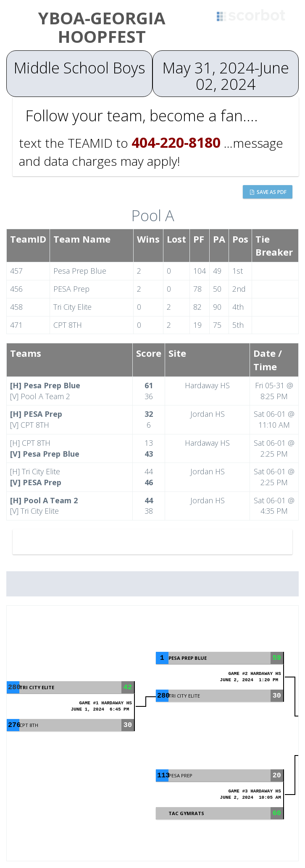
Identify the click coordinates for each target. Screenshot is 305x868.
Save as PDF (268, 192)
